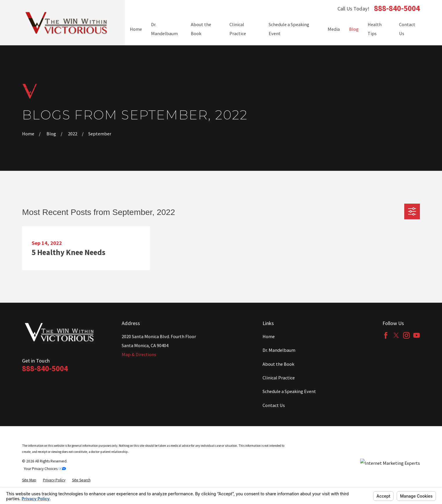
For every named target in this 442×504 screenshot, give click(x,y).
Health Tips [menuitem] (375, 29)
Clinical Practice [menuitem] (238, 29)
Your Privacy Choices (45, 469)
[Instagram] (406, 335)
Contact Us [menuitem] (407, 29)
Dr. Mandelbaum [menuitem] (164, 29)
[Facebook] (386, 335)
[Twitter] (396, 335)
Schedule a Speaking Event (289, 391)
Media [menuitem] (334, 29)
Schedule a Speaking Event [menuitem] (289, 29)
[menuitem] (29, 480)
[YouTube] (417, 335)
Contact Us (274, 405)
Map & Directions (139, 354)
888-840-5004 (397, 9)
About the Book (278, 364)
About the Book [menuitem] (201, 29)
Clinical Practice (279, 378)
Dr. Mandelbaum (279, 350)
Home (269, 336)
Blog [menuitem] (354, 29)
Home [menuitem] (136, 29)
